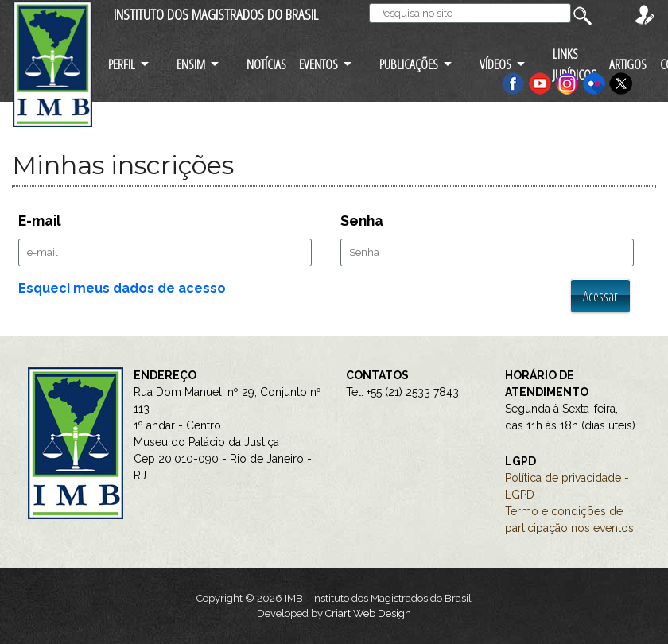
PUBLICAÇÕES (409, 64)
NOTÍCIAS (266, 64)
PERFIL (122, 64)
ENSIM (191, 64)
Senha (362, 221)
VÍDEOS (495, 64)
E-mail (40, 221)
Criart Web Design (368, 613)
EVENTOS (318, 64)
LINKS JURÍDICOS (575, 64)
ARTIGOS (628, 64)
